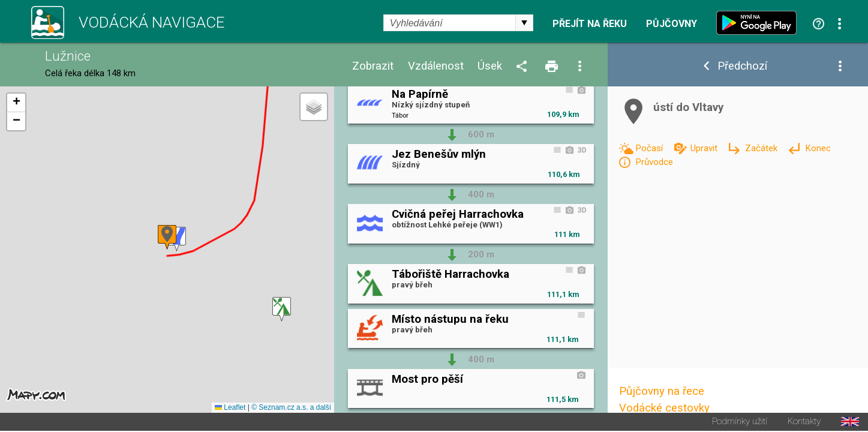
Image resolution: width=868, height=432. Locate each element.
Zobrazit (373, 66)
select (524, 23)
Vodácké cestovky (664, 408)
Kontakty (804, 423)
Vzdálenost (436, 66)
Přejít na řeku (590, 24)
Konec (818, 148)
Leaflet (230, 409)
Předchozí (742, 66)
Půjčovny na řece (662, 391)
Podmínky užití (740, 423)
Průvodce (654, 162)
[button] (282, 310)
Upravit (705, 148)
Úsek (490, 66)
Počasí (650, 148)
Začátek (762, 148)
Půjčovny (672, 24)
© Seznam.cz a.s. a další (291, 409)
